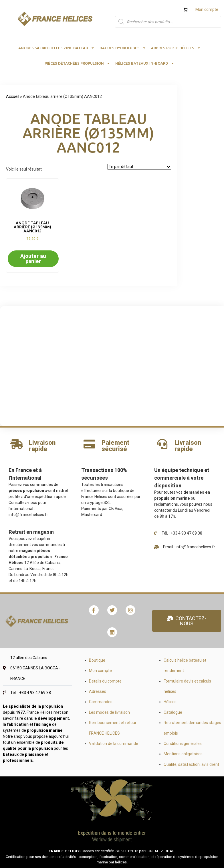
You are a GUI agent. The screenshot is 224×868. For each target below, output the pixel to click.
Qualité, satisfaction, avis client (191, 764)
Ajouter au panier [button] (33, 259)
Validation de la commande (114, 744)
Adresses (98, 691)
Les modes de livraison (109, 712)
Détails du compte (105, 681)
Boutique (97, 660)
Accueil (13, 96)
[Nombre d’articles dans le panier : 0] (186, 10)
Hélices (170, 702)
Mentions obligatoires (183, 754)
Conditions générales (183, 744)
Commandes (101, 702)
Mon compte (207, 9)
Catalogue (173, 712)
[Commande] (139, 167)
